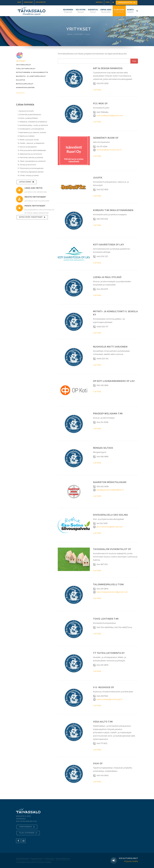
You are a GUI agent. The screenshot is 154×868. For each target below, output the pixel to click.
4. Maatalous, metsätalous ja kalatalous (32, 122)
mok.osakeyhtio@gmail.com (110, 116)
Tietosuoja (49, 859)
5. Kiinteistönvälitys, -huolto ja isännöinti (33, 125)
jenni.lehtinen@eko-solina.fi (110, 527)
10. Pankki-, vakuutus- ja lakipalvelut (31, 143)
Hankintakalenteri (25, 88)
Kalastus (21, 80)
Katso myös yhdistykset (32, 217)
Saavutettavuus (63, 859)
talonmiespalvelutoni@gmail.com (112, 592)
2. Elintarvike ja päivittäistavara (29, 115)
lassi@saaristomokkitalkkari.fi (110, 490)
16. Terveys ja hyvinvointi (27, 165)
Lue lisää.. (97, 90)
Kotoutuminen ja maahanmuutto (32, 72)
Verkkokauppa (127, 3)
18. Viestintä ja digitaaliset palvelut (31, 172)
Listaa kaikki (27, 182)
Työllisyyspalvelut (26, 69)
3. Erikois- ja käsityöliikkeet (28, 118)
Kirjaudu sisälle (131, 861)
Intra (108, 2)
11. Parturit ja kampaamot (27, 147)
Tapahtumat (28, 2)
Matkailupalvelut (25, 84)
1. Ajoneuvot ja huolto (26, 111)
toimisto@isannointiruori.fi (109, 150)
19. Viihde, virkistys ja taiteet (28, 176)
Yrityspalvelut (24, 65)
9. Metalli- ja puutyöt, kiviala (28, 140)
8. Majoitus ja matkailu (26, 136)
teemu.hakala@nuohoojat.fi (109, 699)
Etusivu (70, 34)
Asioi (19, 2)
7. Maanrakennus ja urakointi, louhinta (32, 133)
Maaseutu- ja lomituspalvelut (31, 76)
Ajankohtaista (22, 859)
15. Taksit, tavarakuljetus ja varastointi (32, 161)
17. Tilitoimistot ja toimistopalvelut (31, 168)
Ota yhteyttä (41, 2)
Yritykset (21, 61)
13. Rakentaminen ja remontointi (30, 154)
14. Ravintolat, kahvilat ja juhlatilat (30, 158)
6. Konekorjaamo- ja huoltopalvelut (31, 129)
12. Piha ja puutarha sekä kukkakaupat (32, 150)
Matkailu (99, 2)
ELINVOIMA (78, 34)
